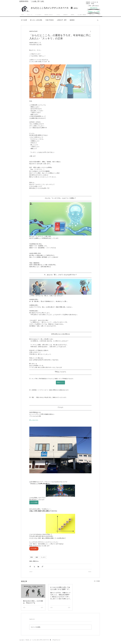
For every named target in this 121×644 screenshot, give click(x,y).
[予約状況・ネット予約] (94, 12)
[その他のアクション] (90, 31)
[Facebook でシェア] (30, 567)
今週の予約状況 (49, 20)
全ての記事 (24, 20)
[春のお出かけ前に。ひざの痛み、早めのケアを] (33, 591)
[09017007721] (94, 8)
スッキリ (43, 557)
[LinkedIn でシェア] (38, 567)
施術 (37, 557)
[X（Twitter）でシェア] (34, 567)
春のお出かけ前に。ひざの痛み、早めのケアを (33, 602)
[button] (98, 20)
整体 (32, 557)
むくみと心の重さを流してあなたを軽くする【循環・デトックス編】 (60, 588)
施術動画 (72, 20)
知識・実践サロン (34, 561)
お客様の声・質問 (62, 20)
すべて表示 (97, 581)
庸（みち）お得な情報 (36, 20)
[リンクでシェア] (42, 567)
